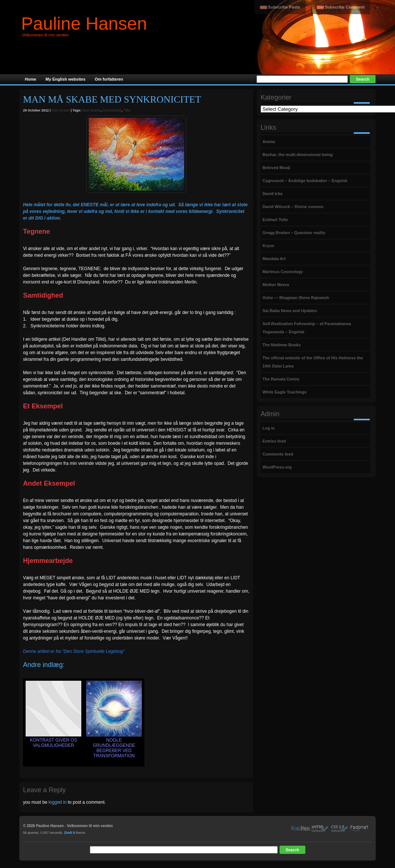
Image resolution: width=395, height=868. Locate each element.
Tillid (127, 110)
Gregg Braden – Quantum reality (294, 233)
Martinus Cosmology (283, 272)
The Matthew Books (282, 345)
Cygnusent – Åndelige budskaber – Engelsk (305, 181)
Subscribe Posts (284, 7)
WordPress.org (277, 467)
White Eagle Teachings (285, 392)
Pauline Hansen (84, 24)
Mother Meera (276, 285)
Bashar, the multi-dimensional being (298, 155)
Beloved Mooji (276, 168)
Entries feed (274, 441)
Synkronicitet (112, 110)
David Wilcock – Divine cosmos (293, 207)
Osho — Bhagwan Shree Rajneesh (296, 298)
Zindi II (70, 833)
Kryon (268, 246)
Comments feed (278, 454)
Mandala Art (274, 259)
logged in (58, 802)
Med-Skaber (61, 110)
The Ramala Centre (281, 379)
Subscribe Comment (345, 7)
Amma (269, 142)
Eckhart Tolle (275, 220)
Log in (269, 428)
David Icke (272, 194)
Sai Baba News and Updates (290, 311)
